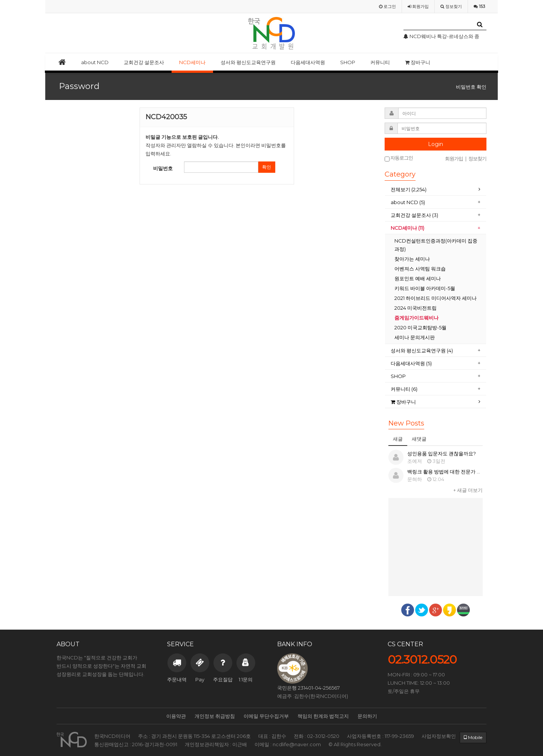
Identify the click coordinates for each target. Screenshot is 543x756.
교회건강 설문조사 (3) (414, 215)
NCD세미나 (192, 62)
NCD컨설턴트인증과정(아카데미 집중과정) (436, 245)
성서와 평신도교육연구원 (248, 62)
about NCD (95, 62)
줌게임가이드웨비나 (416, 318)
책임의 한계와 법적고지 (323, 716)
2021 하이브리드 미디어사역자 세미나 (436, 298)
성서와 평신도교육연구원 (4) (422, 350)
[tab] (436, 190)
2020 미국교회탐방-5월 (420, 327)
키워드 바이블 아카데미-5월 (425, 288)
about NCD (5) (408, 202)
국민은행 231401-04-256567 (308, 688)
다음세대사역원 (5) (411, 363)
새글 (398, 439)
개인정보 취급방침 (215, 716)
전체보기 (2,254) (409, 189)
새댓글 (419, 439)
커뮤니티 (380, 62)
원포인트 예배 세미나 (418, 278)
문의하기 (367, 716)
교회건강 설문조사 (144, 62)
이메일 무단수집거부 (266, 716)
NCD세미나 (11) (407, 228)
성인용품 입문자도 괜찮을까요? (442, 453)
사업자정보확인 (439, 736)
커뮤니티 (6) (404, 389)
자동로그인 (399, 158)
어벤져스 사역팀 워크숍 (420, 269)
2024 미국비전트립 (416, 308)
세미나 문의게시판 (415, 337)
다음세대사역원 (308, 62)
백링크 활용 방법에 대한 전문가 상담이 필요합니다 (462, 472)
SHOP (348, 62)
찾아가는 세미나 (412, 259)
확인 (267, 167)
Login (436, 144)
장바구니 (418, 62)
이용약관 (176, 716)
